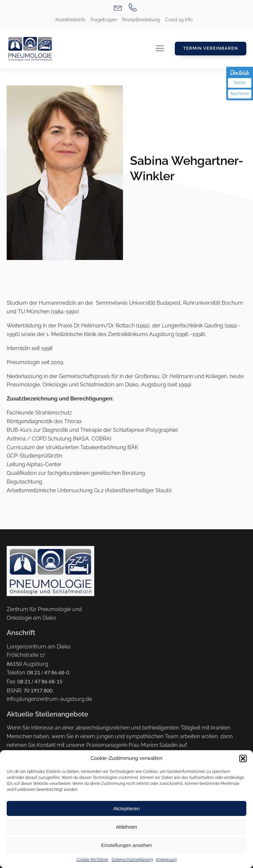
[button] (243, 759)
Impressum (166, 860)
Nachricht (240, 94)
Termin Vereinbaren (211, 48)
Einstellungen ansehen (127, 845)
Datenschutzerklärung (132, 860)
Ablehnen (126, 827)
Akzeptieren (126, 808)
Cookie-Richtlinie (92, 860)
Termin (240, 83)
